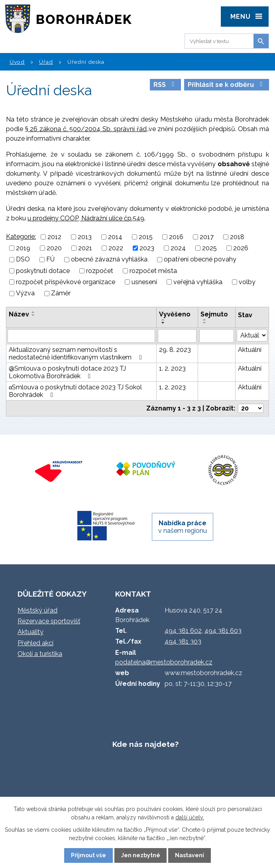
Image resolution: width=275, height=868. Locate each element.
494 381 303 (183, 641)
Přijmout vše (88, 855)
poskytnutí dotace (43, 271)
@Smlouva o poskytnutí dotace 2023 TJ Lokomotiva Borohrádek (67, 372)
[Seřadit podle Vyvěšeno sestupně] (163, 323)
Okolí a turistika (40, 654)
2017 (207, 237)
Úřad (46, 62)
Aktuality (30, 632)
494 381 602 (183, 631)
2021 (85, 248)
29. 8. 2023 (175, 350)
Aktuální (250, 350)
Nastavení (190, 855)
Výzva (25, 294)
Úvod (17, 62)
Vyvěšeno (175, 314)
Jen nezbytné (141, 855)
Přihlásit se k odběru (226, 85)
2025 (209, 248)
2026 (241, 248)
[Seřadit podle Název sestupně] (33, 315)
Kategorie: (21, 237)
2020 (54, 248)
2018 (237, 237)
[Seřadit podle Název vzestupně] (33, 312)
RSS (165, 85)
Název (19, 314)
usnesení (144, 282)
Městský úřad (37, 610)
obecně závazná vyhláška (109, 260)
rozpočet (100, 271)
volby (247, 282)
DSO (23, 260)
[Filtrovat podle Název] (81, 336)
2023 (147, 248)
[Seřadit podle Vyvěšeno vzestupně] (163, 320)
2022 (116, 248)
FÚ (50, 260)
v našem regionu (183, 527)
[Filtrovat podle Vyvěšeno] (177, 336)
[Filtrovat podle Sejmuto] (217, 336)
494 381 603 (223, 631)
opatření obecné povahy (200, 260)
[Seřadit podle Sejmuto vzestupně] (205, 320)
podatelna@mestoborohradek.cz (164, 662)
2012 (54, 237)
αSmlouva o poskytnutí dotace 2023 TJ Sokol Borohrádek (75, 391)
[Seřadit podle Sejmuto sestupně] (205, 323)
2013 (85, 237)
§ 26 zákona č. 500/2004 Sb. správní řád (86, 129)
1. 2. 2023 (172, 368)
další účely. (190, 817)
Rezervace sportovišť (49, 621)
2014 (115, 237)
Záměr (61, 294)
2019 (23, 248)
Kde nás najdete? (145, 744)
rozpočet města (153, 271)
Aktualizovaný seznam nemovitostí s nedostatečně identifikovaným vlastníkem (77, 353)
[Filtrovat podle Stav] (252, 335)
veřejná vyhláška (198, 282)
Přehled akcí (35, 643)
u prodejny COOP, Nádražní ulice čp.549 (86, 218)
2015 (146, 237)
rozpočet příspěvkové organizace (66, 282)
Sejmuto (214, 314)
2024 (178, 248)
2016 (176, 237)
